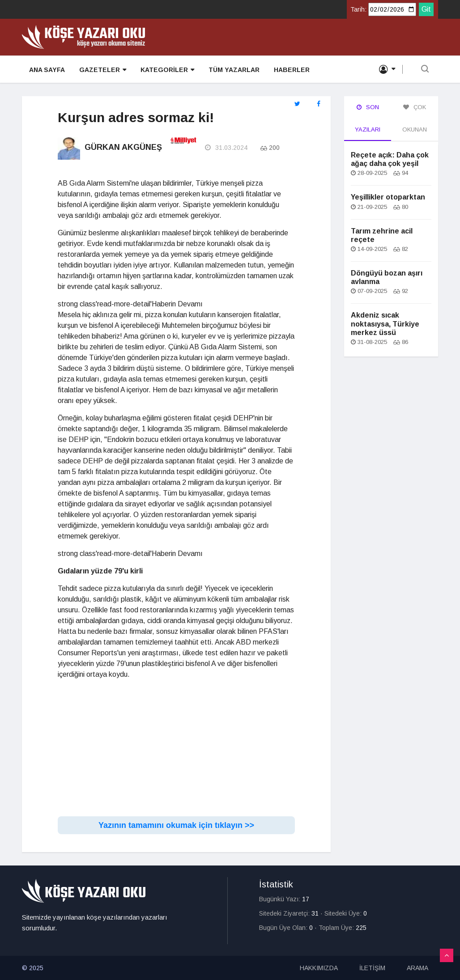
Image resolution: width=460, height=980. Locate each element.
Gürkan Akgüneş (123, 147)
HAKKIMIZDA (319, 968)
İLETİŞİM (372, 968)
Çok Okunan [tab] (415, 118)
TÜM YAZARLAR (234, 70)
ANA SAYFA (47, 70)
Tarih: (358, 9)
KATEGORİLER (167, 70)
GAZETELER (103, 70)
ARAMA (417, 968)
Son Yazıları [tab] (368, 118)
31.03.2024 (226, 148)
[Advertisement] (176, 749)
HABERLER (292, 70)
